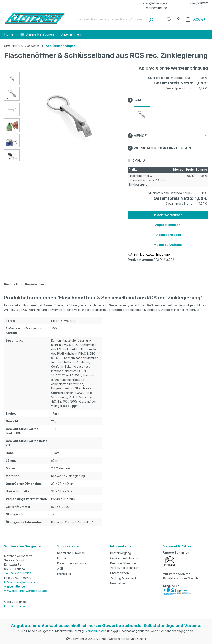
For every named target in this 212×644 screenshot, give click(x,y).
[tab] (14, 285)
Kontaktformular (15, 606)
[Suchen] (151, 19)
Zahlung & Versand (123, 578)
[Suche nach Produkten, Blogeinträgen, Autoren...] (110, 19)
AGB (60, 569)
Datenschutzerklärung (72, 563)
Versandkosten (96, 631)
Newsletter (118, 583)
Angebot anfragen (168, 235)
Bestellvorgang (121, 553)
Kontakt (62, 558)
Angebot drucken (168, 225)
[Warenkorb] (196, 19)
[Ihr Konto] (178, 19)
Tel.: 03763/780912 (18, 573)
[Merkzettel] (169, 19)
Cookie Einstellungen (125, 558)
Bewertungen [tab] (35, 284)
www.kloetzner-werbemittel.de (25, 591)
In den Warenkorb (168, 215)
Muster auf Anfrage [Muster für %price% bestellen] (168, 245)
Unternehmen (119, 573)
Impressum (64, 574)
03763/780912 (198, 3)
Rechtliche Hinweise (71, 553)
